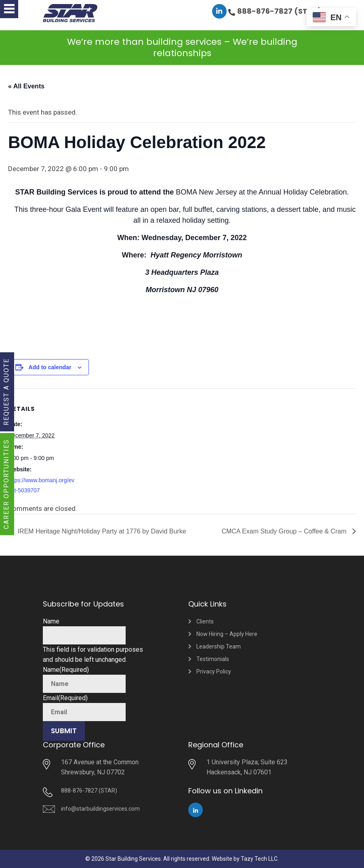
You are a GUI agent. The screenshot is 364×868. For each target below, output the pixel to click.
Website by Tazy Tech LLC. (245, 859)
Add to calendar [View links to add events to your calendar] (50, 367)
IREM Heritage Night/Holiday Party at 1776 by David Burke (101, 531)
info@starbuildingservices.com (100, 809)
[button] (9, 9)
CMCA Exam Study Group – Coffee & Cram (285, 531)
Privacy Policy (214, 671)
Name (51, 621)
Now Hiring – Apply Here (227, 634)
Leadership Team (219, 646)
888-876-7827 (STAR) (279, 11)
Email (65, 698)
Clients (205, 621)
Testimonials (213, 659)
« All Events (26, 86)
